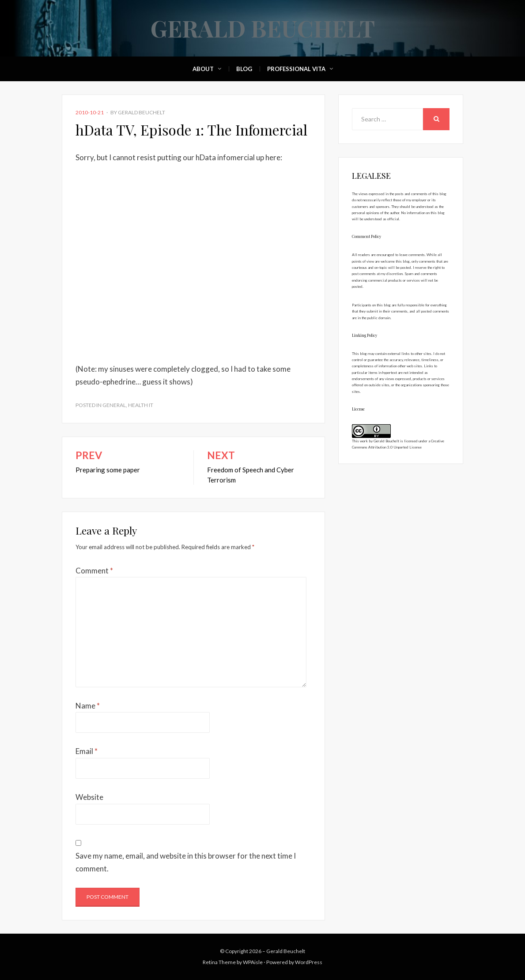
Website (89, 797)
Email (87, 751)
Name (88, 706)
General (114, 405)
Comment (94, 571)
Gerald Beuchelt (263, 28)
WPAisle (253, 962)
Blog (244, 69)
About (203, 69)
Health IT (141, 405)
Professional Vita (296, 69)
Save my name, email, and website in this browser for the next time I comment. (186, 862)
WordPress (309, 962)
